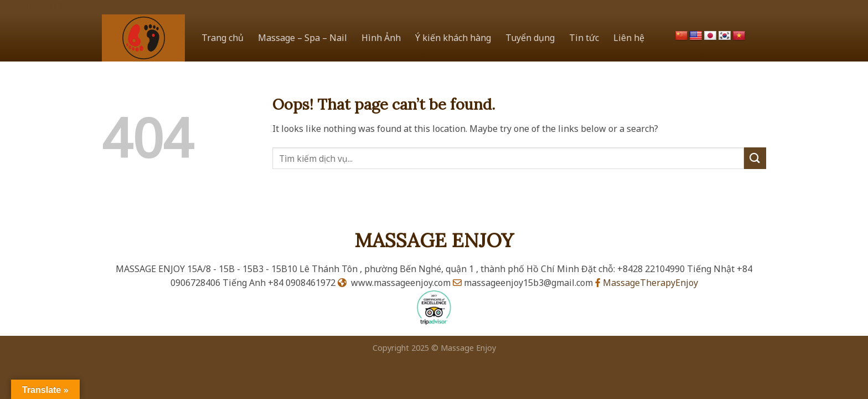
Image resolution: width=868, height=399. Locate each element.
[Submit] (755, 158)
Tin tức (584, 38)
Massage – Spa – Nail (303, 38)
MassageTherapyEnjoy (647, 283)
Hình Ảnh (381, 38)
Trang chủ (223, 38)
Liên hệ (629, 38)
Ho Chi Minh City (35, 7)
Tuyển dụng (530, 38)
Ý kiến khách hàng (453, 38)
